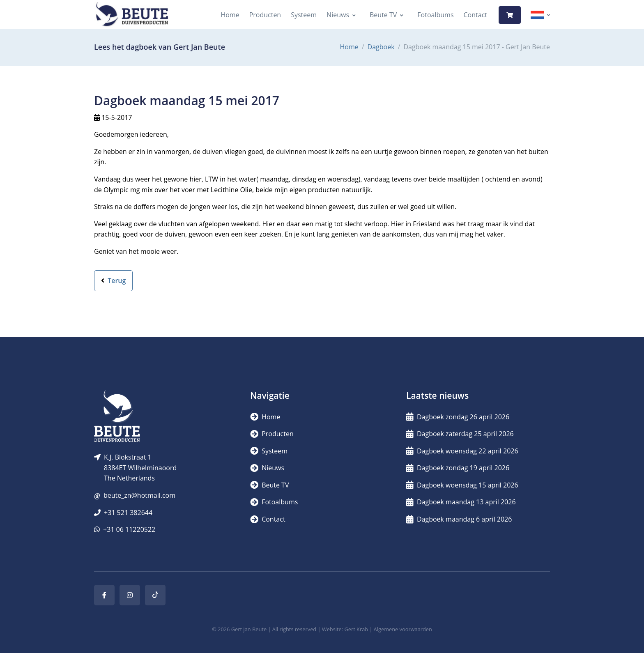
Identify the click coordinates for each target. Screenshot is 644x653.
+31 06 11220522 (129, 529)
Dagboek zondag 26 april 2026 (458, 417)
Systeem (304, 15)
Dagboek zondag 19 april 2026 (458, 468)
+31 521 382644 (128, 513)
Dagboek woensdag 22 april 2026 (462, 451)
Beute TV (383, 15)
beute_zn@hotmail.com (139, 495)
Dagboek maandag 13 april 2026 (461, 502)
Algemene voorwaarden (403, 629)
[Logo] (132, 15)
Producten (265, 15)
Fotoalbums (435, 15)
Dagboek (381, 47)
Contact (475, 15)
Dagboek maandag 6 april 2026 (459, 519)
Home (230, 15)
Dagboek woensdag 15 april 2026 (462, 485)
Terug (113, 281)
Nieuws (338, 15)
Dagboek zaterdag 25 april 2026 (460, 434)
